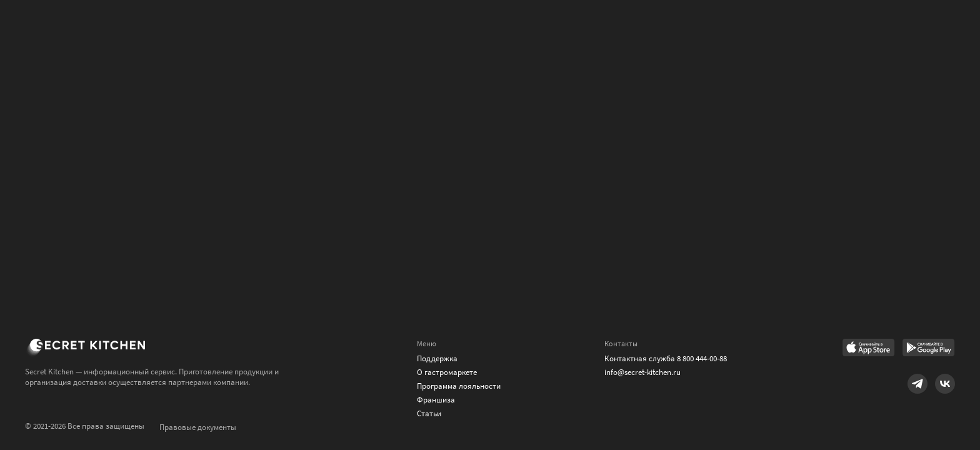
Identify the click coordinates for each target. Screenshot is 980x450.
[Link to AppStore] (869, 349)
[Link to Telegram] (917, 384)
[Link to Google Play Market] (929, 349)
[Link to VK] (945, 384)
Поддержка (437, 358)
